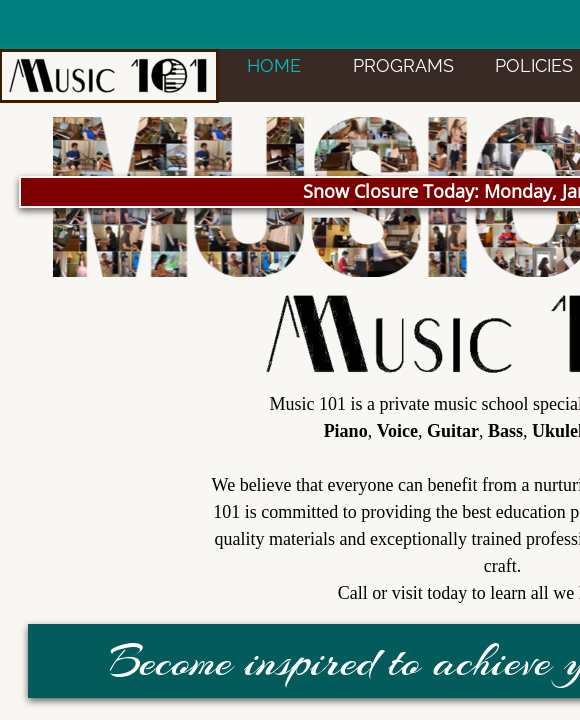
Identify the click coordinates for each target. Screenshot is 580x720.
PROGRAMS (403, 65)
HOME (274, 65)
